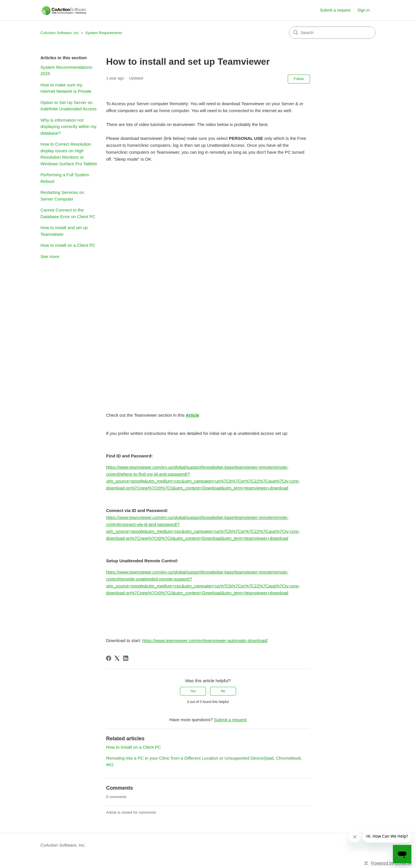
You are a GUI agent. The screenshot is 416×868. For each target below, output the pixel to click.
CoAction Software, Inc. (60, 33)
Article (193, 415)
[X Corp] (117, 658)
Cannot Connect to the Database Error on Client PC (68, 213)
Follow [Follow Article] (299, 79)
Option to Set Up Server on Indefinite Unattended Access (68, 106)
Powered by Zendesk (391, 863)
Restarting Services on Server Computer (62, 196)
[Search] (332, 33)
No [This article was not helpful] (223, 691)
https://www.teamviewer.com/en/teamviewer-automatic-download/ (205, 640)
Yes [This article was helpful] (193, 691)
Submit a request (335, 10)
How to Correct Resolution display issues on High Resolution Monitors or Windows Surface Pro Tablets (69, 154)
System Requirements (104, 33)
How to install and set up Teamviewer (64, 231)
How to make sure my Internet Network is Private (66, 88)
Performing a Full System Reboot (65, 178)
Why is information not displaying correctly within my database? (68, 127)
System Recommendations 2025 (66, 71)
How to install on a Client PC (68, 245)
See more (50, 256)
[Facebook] (109, 658)
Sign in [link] (364, 10)
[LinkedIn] (126, 658)
